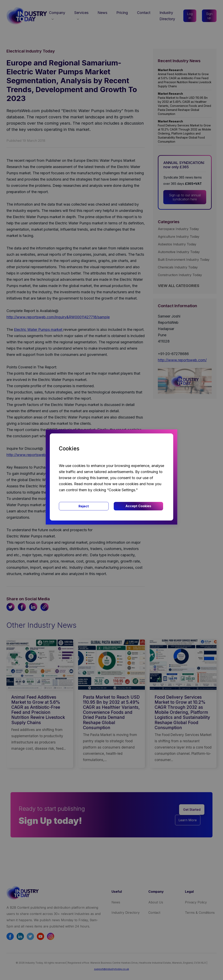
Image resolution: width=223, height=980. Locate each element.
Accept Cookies (138, 506)
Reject (84, 506)
